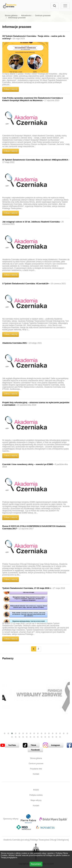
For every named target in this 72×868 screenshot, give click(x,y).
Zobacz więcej (11, 89)
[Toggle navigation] (65, 6)
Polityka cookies (36, 795)
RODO (36, 790)
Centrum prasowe (36, 764)
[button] (5, 733)
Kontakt (36, 774)
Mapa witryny (36, 800)
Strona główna (36, 758)
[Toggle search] (54, 6)
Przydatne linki (36, 769)
